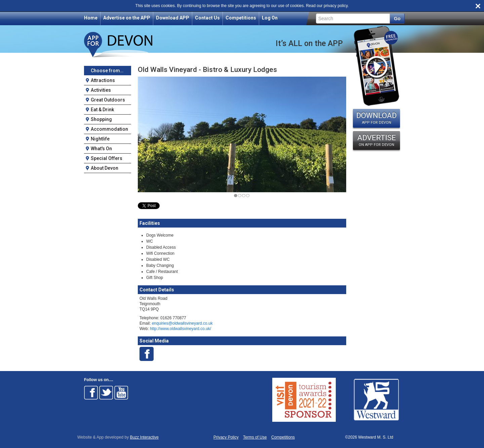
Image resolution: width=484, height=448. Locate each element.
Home (91, 18)
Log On (270, 18)
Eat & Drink (102, 110)
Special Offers (107, 158)
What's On (101, 149)
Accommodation (109, 129)
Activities (101, 90)
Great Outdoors (108, 100)
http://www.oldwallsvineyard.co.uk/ (180, 329)
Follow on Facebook (91, 393)
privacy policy (336, 6)
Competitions (241, 18)
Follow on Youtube (121, 393)
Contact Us (207, 18)
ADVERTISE (376, 140)
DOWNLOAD (376, 118)
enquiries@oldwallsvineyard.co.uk (182, 323)
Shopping (101, 119)
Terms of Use (255, 437)
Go (397, 18)
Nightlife (100, 139)
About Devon (105, 168)
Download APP (173, 18)
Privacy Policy (226, 437)
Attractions (103, 80)
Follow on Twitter (106, 393)
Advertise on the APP (127, 18)
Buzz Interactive (144, 437)
